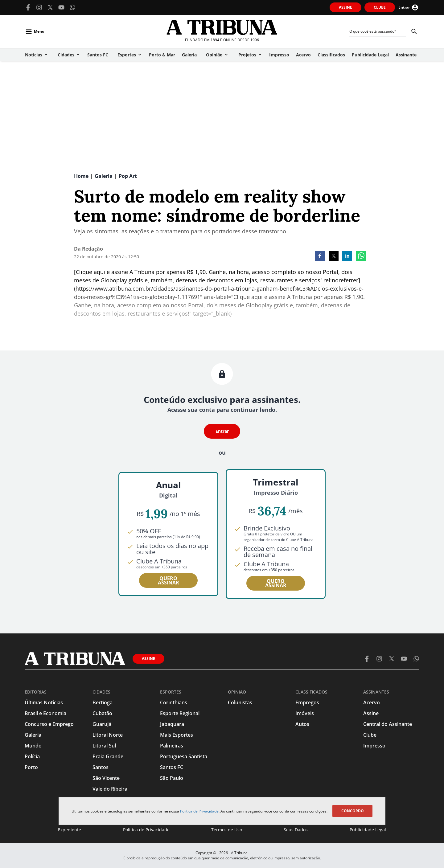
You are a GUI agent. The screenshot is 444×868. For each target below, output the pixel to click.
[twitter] (334, 256)
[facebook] (320, 256)
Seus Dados (296, 830)
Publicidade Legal (368, 830)
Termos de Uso (227, 830)
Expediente (70, 830)
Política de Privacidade (199, 811)
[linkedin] (347, 256)
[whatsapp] (361, 256)
